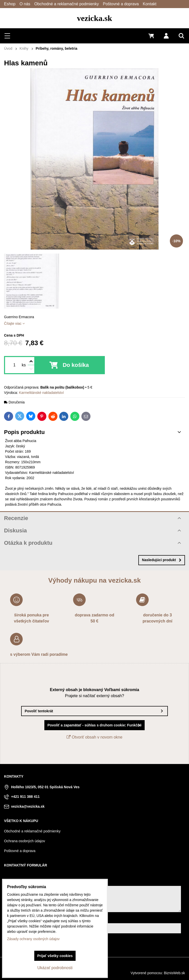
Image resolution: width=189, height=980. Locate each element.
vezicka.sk (94, 18)
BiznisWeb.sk (174, 973)
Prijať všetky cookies (55, 956)
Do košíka (76, 365)
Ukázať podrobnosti (55, 968)
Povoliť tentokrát (39, 711)
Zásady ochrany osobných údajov (33, 939)
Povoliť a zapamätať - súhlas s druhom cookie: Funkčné (94, 725)
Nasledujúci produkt (162, 560)
